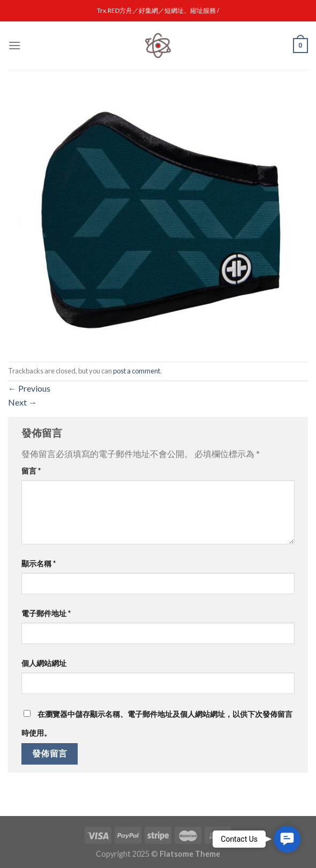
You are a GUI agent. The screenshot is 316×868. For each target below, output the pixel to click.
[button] (287, 839)
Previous (29, 388)
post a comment (137, 371)
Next (22, 402)
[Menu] (14, 45)
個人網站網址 (44, 663)
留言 (31, 471)
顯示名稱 (39, 563)
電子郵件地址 (46, 613)
